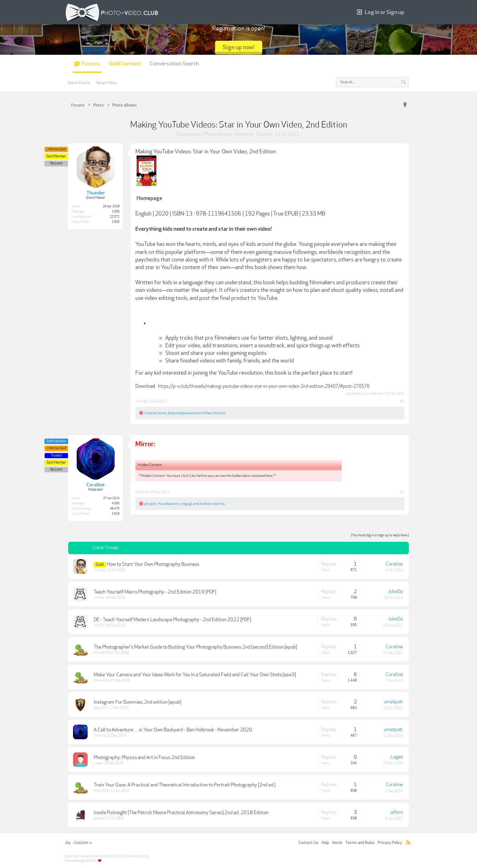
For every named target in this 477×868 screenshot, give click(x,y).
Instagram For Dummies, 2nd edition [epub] (138, 702)
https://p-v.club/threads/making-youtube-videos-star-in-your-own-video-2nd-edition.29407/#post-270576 (264, 386)
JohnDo (99, 598)
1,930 (116, 222)
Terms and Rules (360, 843)
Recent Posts (107, 83)
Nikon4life (101, 653)
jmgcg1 (187, 504)
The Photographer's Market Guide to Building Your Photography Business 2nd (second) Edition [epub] (195, 647)
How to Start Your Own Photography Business (153, 564)
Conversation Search (174, 64)
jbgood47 (101, 708)
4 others (207, 413)
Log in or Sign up (381, 12)
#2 (402, 492)
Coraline (150, 413)
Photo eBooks (218, 134)
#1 (402, 401)
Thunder (264, 134)
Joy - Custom (78, 843)
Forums (91, 64)
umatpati (393, 702)
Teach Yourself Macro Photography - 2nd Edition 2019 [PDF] (155, 592)
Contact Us (308, 843)
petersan (100, 818)
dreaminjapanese (181, 413)
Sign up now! (239, 47)
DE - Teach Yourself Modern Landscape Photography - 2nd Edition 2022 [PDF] (172, 620)
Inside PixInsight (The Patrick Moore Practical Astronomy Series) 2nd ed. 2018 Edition (181, 813)
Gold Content (125, 64)
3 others (206, 504)
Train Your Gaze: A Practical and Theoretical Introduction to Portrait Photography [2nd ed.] (185, 785)
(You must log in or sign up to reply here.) (380, 535)
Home (337, 843)
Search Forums (79, 83)
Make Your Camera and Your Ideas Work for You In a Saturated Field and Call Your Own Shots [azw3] (195, 675)
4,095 (116, 503)
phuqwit (150, 504)
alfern (397, 812)
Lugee (98, 763)
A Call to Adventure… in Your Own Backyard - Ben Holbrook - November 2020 (173, 730)
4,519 (116, 514)
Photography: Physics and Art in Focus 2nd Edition (144, 758)
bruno (162, 413)
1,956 (116, 212)
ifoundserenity (169, 504)
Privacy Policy (390, 843)
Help (325, 843)
